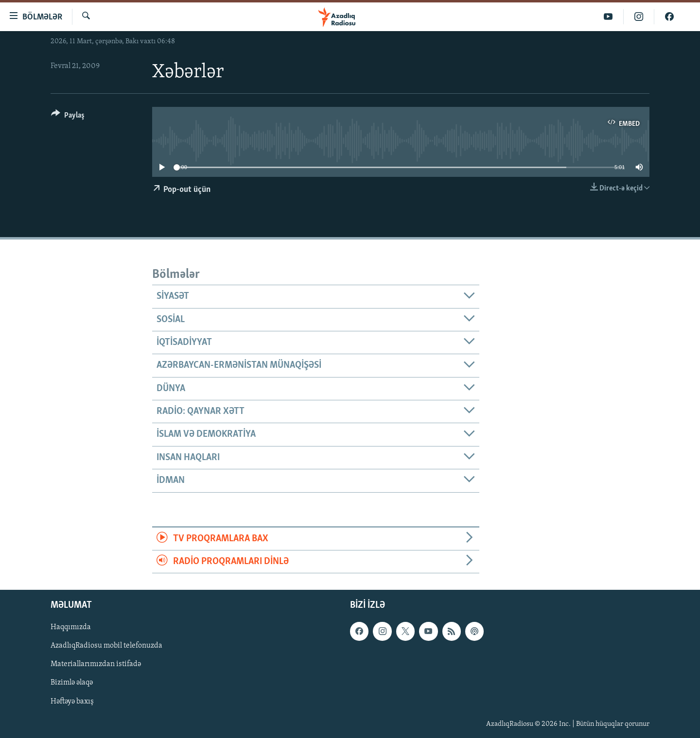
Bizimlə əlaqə (72, 683)
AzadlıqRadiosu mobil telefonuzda (106, 646)
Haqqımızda (71, 628)
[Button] (68, 117)
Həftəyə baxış (72, 702)
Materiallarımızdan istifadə (96, 665)
